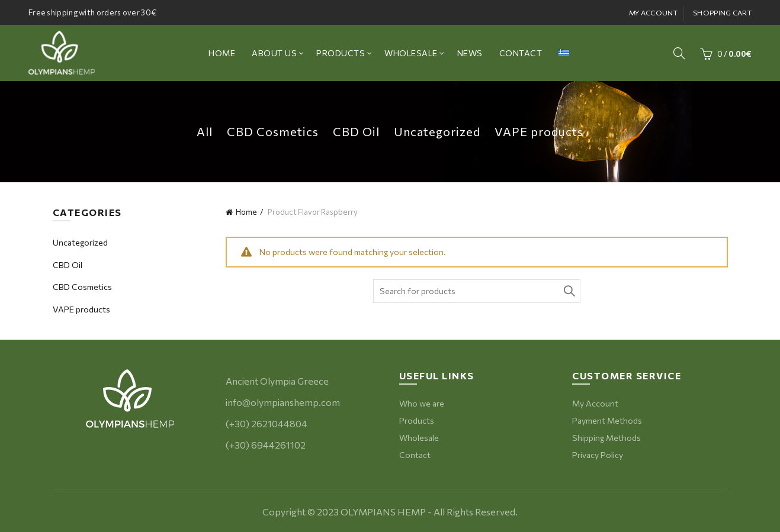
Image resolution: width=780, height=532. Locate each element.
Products (417, 420)
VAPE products (539, 131)
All (205, 131)
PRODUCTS (341, 53)
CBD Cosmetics (273, 131)
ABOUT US (274, 53)
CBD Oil (356, 131)
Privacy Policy (598, 455)
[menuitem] (564, 53)
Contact (415, 455)
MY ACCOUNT (653, 12)
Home (246, 212)
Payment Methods (607, 420)
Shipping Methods (606, 438)
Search (569, 291)
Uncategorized (437, 131)
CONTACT (521, 53)
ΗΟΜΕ (222, 53)
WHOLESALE (411, 53)
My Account (595, 403)
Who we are (422, 403)
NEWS (470, 53)
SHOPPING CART (722, 12)
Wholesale (419, 438)
